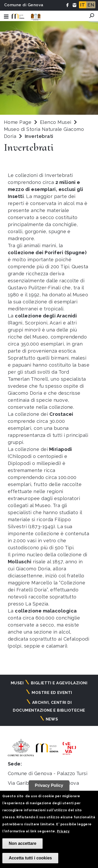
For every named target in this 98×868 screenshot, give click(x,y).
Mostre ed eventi (52, 693)
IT (83, 5)
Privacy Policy (49, 785)
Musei (17, 683)
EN (91, 5)
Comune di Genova (24, 5)
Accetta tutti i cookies (30, 858)
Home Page (18, 122)
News (52, 719)
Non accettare (22, 843)
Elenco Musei (56, 122)
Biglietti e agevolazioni (59, 683)
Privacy (63, 831)
